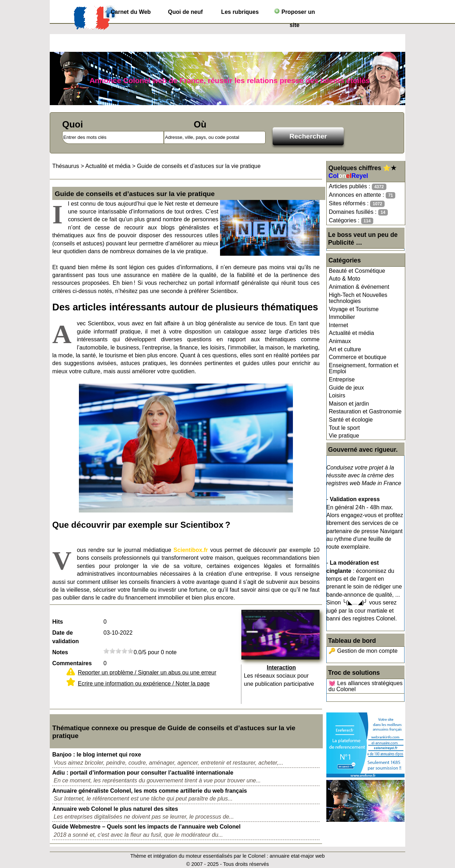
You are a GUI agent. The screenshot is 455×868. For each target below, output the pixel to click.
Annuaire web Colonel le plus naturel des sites (115, 809)
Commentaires (72, 663)
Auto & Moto (344, 279)
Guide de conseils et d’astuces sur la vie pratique (199, 166)
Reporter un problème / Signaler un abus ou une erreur (147, 672)
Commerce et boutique (358, 357)
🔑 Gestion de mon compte (363, 651)
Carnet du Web (131, 12)
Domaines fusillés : (358, 212)
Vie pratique (344, 436)
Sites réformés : (357, 204)
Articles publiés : (358, 187)
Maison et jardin (349, 404)
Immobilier (342, 317)
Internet (338, 325)
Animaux (340, 341)
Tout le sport (344, 428)
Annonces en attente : (362, 195)
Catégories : (351, 221)
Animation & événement (359, 287)
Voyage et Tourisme (354, 309)
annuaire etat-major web (297, 856)
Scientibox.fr (191, 550)
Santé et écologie (351, 420)
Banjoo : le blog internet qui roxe (97, 755)
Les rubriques (240, 12)
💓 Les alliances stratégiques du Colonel (366, 686)
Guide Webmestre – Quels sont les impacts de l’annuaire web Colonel (146, 827)
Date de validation (66, 637)
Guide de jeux (346, 388)
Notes (60, 652)
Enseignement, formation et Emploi (364, 368)
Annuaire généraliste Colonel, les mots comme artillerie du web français (150, 791)
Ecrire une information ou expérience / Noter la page (144, 683)
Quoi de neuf (186, 12)
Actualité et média (351, 333)
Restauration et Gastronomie (365, 411)
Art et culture (345, 349)
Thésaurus (66, 166)
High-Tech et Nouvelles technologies (358, 298)
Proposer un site (295, 13)
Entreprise (342, 379)
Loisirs (337, 395)
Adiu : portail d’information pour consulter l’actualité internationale (143, 773)
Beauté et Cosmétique (357, 271)
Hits (58, 622)
